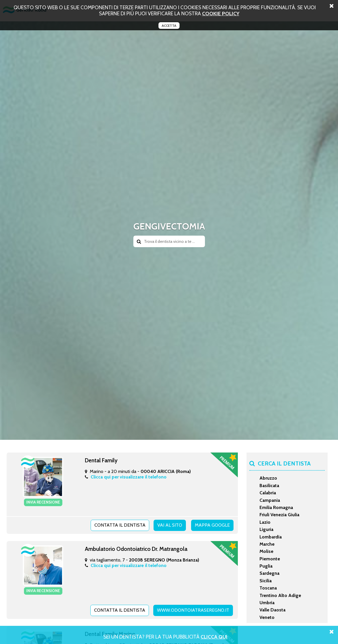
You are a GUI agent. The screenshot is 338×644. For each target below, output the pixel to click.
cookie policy (221, 13)
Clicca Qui (214, 637)
